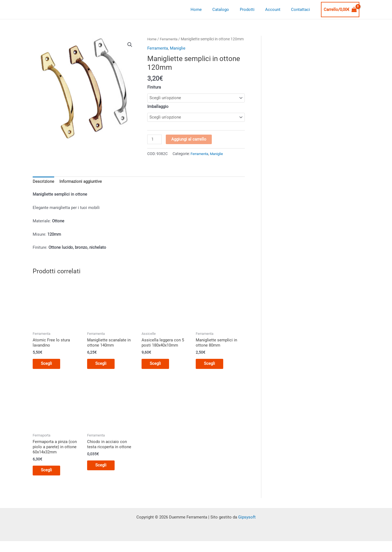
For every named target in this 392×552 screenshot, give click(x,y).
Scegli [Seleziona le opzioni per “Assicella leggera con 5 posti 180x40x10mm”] (158, 372)
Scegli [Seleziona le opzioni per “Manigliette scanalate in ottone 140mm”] (104, 372)
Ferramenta (171, 39)
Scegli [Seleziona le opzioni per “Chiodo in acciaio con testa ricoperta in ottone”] (104, 475)
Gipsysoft (247, 528)
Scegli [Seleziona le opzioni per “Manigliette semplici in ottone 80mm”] (212, 372)
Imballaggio (158, 113)
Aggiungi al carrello (189, 147)
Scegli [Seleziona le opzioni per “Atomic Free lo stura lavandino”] (49, 372)
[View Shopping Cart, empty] (340, 10)
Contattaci (302, 10)
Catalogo (230, 10)
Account (277, 10)
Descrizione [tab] (43, 189)
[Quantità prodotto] (155, 147)
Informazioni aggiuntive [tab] (81, 189)
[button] (130, 45)
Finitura (154, 94)
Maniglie (178, 55)
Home (208, 10)
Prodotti (253, 10)
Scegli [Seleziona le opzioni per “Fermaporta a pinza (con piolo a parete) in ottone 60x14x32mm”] (49, 481)
